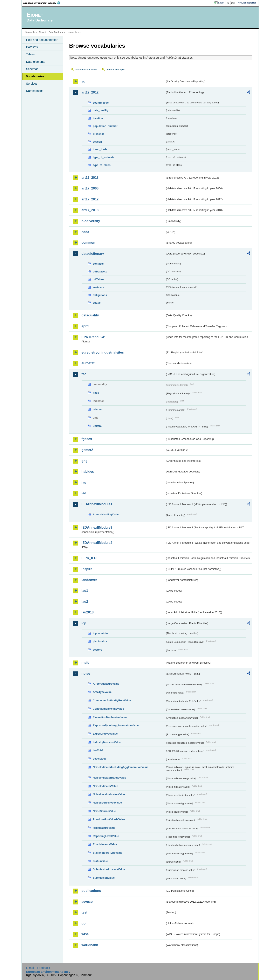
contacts (98, 264)
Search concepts (116, 70)
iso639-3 (98, 750)
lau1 (85, 591)
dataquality (90, 315)
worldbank (90, 945)
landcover (89, 580)
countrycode (101, 103)
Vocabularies (35, 76)
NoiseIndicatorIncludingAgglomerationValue (121, 767)
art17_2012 (90, 199)
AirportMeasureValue (106, 684)
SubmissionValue (104, 878)
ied (84, 493)
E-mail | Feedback (38, 968)
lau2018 (88, 612)
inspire (87, 569)
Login (221, 3)
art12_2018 (90, 178)
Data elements (36, 62)
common (88, 243)
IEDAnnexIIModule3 (97, 527)
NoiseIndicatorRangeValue (110, 778)
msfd (86, 663)
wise (85, 934)
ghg (85, 461)
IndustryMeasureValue (107, 742)
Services (32, 84)
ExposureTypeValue (105, 734)
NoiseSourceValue (104, 811)
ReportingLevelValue (106, 836)
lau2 (85, 602)
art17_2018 (90, 210)
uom (85, 923)
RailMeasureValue (104, 828)
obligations (100, 295)
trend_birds (100, 149)
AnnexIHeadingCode (106, 514)
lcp (84, 623)
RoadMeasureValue (105, 844)
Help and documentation (42, 40)
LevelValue (100, 759)
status (97, 303)
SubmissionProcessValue (109, 869)
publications (91, 891)
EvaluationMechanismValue (110, 717)
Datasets (32, 47)
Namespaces (35, 91)
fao (84, 374)
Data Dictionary (57, 32)
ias (84, 482)
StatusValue (100, 861)
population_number (105, 126)
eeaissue (98, 287)
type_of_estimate (104, 157)
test (84, 912)
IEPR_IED (89, 558)
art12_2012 (90, 92)
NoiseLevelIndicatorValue (109, 794)
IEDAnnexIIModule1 (97, 504)
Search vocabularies (86, 70)
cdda (85, 232)
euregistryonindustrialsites (103, 352)
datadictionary (93, 254)
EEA (43, 3)
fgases (87, 439)
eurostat (88, 363)
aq (84, 81)
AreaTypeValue (102, 692)
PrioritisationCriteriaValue (109, 819)
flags (96, 393)
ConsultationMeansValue (108, 709)
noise (86, 674)
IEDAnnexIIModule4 (97, 543)
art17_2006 (90, 188)
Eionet (42, 32)
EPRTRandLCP (93, 337)
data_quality (101, 110)
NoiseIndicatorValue (105, 786)
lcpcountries (101, 633)
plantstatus (100, 641)
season (97, 142)
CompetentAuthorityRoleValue (112, 700)
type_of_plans (102, 165)
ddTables (99, 279)
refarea (97, 409)
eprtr (85, 326)
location (98, 118)
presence (99, 134)
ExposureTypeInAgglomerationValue (116, 725)
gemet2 (87, 450)
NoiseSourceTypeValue (107, 803)
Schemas (32, 69)
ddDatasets (100, 272)
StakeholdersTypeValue (108, 853)
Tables (30, 54)
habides (88, 472)
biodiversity (91, 221)
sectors (98, 650)
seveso (87, 902)
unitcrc (97, 426)
